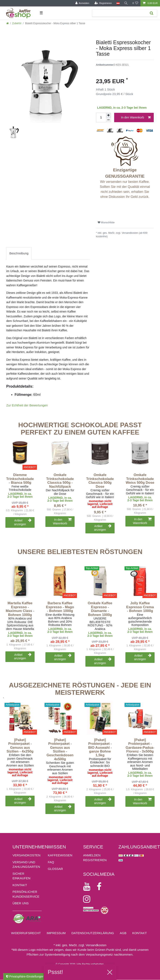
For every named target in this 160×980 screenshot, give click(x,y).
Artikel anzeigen (23, 522)
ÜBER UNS (21, 903)
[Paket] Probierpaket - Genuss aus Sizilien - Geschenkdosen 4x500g (60, 750)
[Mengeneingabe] (101, 117)
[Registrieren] (103, 3)
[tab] (19, 253)
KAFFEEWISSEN (60, 855)
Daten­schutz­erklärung (93, 933)
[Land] (118, 3)
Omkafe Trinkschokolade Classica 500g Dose (100, 481)
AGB (123, 933)
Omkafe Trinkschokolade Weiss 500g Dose (140, 479)
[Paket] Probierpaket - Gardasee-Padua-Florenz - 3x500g (140, 746)
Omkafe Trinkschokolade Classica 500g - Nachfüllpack (60, 481)
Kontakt (20, 885)
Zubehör (17, 23)
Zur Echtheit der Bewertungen (27, 405)
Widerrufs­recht (26, 933)
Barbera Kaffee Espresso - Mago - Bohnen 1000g (60, 607)
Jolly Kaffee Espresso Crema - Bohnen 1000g (140, 607)
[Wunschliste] (135, 3)
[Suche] (126, 3)
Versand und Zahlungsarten (26, 864)
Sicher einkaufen (21, 876)
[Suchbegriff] (119, 13)
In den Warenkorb (136, 118)
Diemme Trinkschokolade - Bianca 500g (20, 479)
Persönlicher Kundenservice (26, 894)
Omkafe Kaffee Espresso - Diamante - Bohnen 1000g (100, 609)
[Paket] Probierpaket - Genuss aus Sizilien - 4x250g (20, 746)
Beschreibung (19, 253)
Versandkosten (26, 855)
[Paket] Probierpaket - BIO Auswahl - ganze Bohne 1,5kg (100, 748)
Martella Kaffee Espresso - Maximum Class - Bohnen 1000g (20, 609)
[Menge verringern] (109, 120)
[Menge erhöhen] (109, 115)
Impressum (56, 933)
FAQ (51, 862)
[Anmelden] (82, 3)
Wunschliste (106, 222)
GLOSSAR (56, 869)
